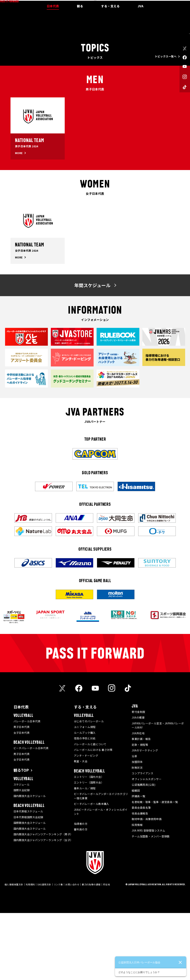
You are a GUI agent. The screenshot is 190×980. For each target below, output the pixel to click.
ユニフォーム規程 (85, 794)
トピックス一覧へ (166, 123)
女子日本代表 (22, 800)
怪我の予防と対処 (85, 805)
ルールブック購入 (85, 800)
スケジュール (22, 851)
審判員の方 (81, 896)
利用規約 (30, 951)
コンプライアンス (142, 840)
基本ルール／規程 (85, 855)
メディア (154, 3)
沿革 (134, 823)
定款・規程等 (140, 812)
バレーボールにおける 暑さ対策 (93, 817)
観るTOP (21, 837)
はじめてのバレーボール (89, 788)
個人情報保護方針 (14, 951)
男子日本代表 (22, 794)
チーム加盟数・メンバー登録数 (151, 903)
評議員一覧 (138, 863)
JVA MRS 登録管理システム (148, 897)
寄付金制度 (138, 779)
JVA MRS (166, 3)
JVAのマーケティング (145, 817)
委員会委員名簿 (141, 875)
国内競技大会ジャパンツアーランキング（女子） (43, 907)
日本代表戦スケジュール (28, 878)
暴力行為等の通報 (91, 951)
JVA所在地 (138, 800)
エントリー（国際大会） (89, 849)
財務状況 (137, 835)
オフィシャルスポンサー (147, 846)
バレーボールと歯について (90, 811)
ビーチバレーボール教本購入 (92, 871)
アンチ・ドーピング (86, 823)
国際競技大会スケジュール (30, 890)
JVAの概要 (138, 784)
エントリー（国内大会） (89, 844)
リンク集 (58, 951)
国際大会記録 (22, 857)
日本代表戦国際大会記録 (28, 884)
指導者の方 (81, 891)
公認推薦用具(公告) (144, 852)
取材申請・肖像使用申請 (147, 886)
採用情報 (137, 892)
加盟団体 (137, 829)
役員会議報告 (140, 880)
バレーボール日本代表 (27, 788)
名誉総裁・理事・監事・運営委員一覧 (155, 869)
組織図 (136, 857)
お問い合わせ (72, 951)
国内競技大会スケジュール (30, 863)
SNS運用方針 (44, 951)
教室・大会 (81, 828)
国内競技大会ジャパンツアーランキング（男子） (43, 901)
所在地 (106, 951)
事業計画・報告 (141, 806)
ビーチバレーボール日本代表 (31, 815)
